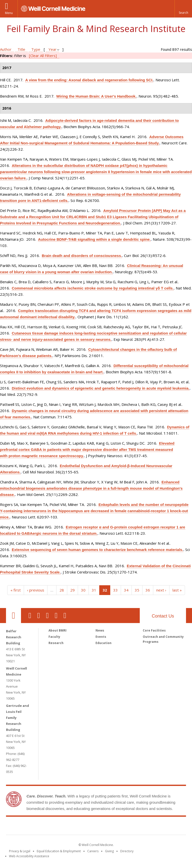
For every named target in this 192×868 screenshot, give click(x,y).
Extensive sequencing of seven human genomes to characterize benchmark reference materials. (97, 550)
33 (115, 590)
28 (62, 590)
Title (21, 49)
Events (101, 637)
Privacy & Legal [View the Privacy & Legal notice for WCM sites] (20, 851)
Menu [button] (9, 13)
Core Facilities (154, 630)
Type (36, 49)
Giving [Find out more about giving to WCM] (109, 851)
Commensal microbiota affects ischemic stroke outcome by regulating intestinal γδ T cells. (93, 288)
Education (103, 643)
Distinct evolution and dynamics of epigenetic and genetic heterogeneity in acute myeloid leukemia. (101, 388)
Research (56, 643)
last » (177, 590)
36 (148, 590)
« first (16, 590)
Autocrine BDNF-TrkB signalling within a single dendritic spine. (94, 239)
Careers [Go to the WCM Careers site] (93, 851)
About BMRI (57, 630)
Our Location (13, 616)
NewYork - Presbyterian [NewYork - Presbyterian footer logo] (138, 827)
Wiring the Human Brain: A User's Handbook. (96, 96)
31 (94, 590)
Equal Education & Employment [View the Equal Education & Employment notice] (59, 851)
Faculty (54, 637)
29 (72, 590)
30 (83, 590)
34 (126, 590)
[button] (183, 9)
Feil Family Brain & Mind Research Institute (96, 29)
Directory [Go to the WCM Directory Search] (127, 851)
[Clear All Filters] (43, 56)
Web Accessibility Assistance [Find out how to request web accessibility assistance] (29, 856)
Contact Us (163, 616)
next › (161, 590)
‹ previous (36, 590)
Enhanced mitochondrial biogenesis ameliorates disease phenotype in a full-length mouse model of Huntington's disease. (91, 488)
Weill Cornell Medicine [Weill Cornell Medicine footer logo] (59, 827)
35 (137, 590)
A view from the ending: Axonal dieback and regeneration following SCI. (89, 80)
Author (6, 49)
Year (52, 49)
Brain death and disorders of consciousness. (82, 256)
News (100, 630)
